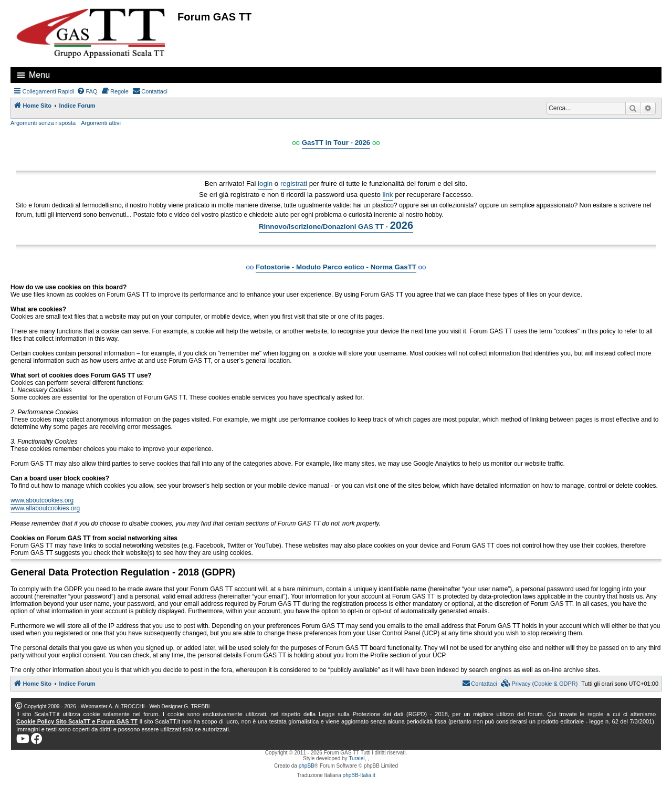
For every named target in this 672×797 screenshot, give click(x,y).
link (388, 195)
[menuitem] (87, 91)
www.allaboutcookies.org (45, 508)
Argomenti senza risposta (43, 123)
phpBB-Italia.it (359, 775)
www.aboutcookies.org (42, 500)
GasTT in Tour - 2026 (336, 143)
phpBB (307, 766)
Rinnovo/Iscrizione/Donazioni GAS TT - (336, 225)
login (265, 183)
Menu (39, 75)
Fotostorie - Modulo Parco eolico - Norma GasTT (336, 267)
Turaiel (356, 758)
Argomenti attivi (101, 123)
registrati (294, 183)
